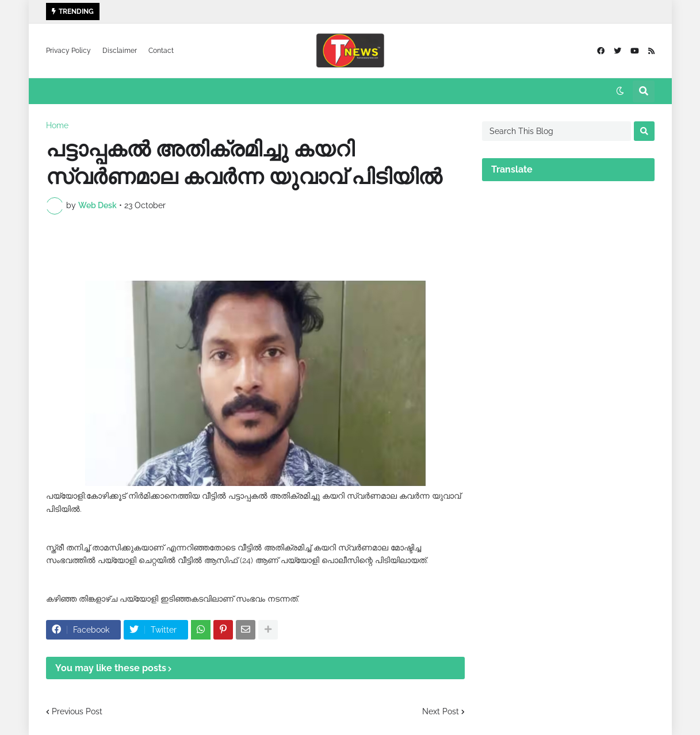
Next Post (441, 711)
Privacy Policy (68, 51)
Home (57, 125)
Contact (161, 51)
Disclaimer (120, 51)
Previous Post (77, 711)
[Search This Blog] (556, 131)
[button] (620, 91)
